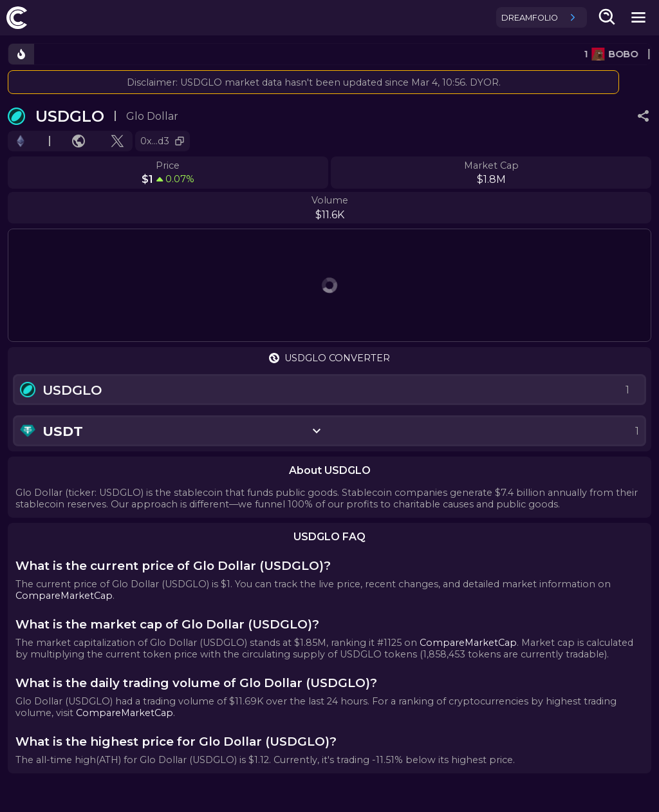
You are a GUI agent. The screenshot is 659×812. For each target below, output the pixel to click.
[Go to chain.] (21, 141)
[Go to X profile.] (117, 141)
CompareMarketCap (64, 596)
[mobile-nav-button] (638, 17)
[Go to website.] (79, 141)
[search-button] (608, 17)
